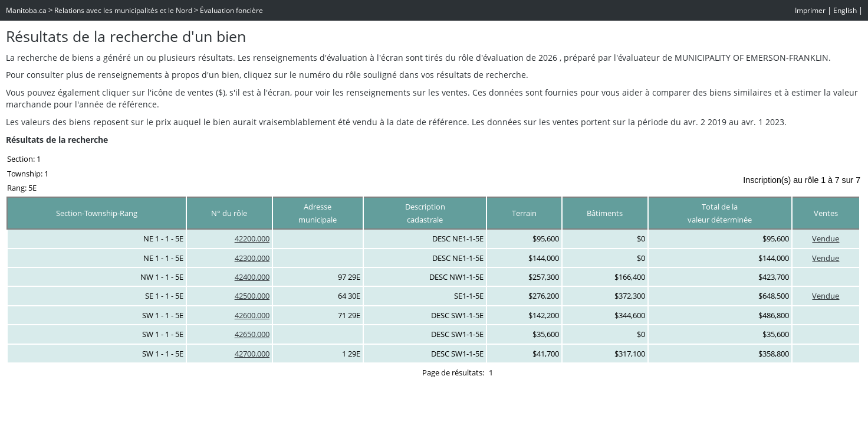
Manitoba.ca (26, 10)
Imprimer (810, 10)
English (845, 10)
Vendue (826, 238)
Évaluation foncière (231, 10)
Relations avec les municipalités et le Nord (123, 10)
